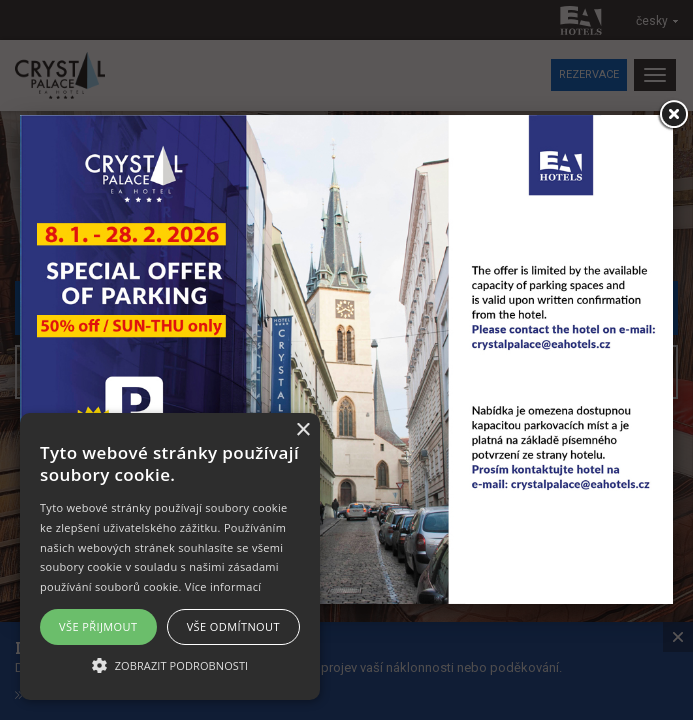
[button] (170, 664)
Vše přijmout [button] (98, 626)
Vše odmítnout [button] (233, 626)
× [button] (302, 430)
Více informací (223, 586)
